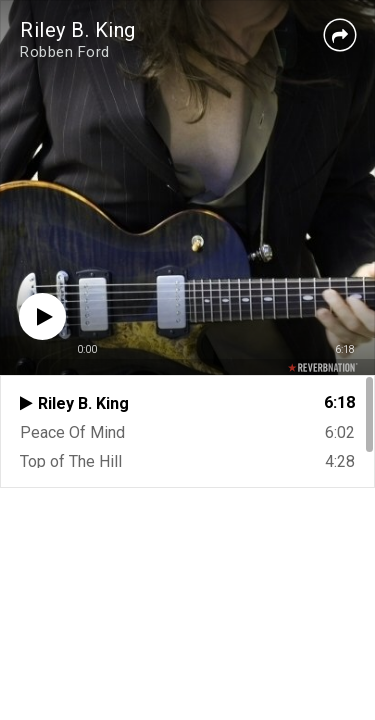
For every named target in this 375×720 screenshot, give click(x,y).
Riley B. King (78, 30)
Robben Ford (65, 52)
